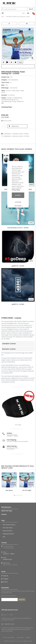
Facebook (5, 576)
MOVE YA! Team (7, 511)
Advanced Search (7, 531)
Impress (28, 637)
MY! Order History (8, 528)
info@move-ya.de (7, 559)
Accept (18, 195)
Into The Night (27, 490)
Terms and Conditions (9, 637)
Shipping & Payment (8, 534)
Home (3, 17)
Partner (4, 514)
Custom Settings (18, 202)
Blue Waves (9, 490)
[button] (24, 13)
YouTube (4, 582)
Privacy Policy (16, 190)
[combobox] (14, 9)
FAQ (4, 537)
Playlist (20, 62)
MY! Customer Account (9, 525)
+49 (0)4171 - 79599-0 (9, 554)
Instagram (5, 579)
